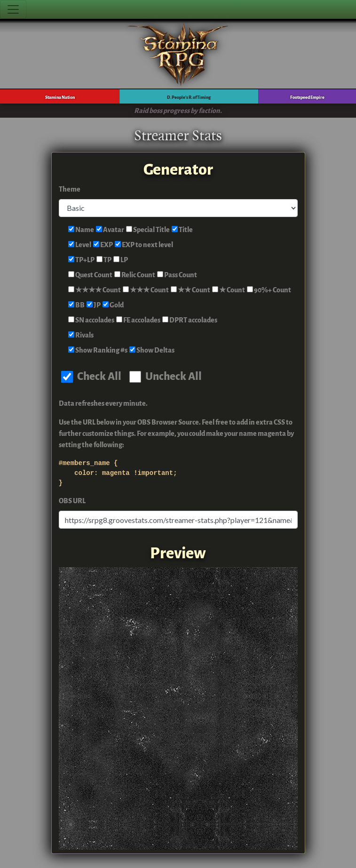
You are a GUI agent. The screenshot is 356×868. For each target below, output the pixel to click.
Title (182, 230)
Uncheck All (166, 376)
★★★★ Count (95, 290)
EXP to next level (144, 245)
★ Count (229, 290)
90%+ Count (269, 290)
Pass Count (177, 275)
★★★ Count (146, 290)
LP (121, 260)
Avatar (110, 230)
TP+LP (81, 260)
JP (94, 305)
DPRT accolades (190, 320)
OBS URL (72, 501)
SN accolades (91, 320)
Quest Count (90, 275)
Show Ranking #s (98, 350)
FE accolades (138, 320)
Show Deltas (152, 350)
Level (80, 245)
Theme (70, 189)
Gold (113, 305)
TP (104, 260)
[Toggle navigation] (13, 9)
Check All (91, 376)
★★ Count (190, 290)
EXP (103, 245)
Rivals (81, 335)
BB (76, 305)
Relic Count (135, 275)
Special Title (148, 230)
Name (81, 230)
